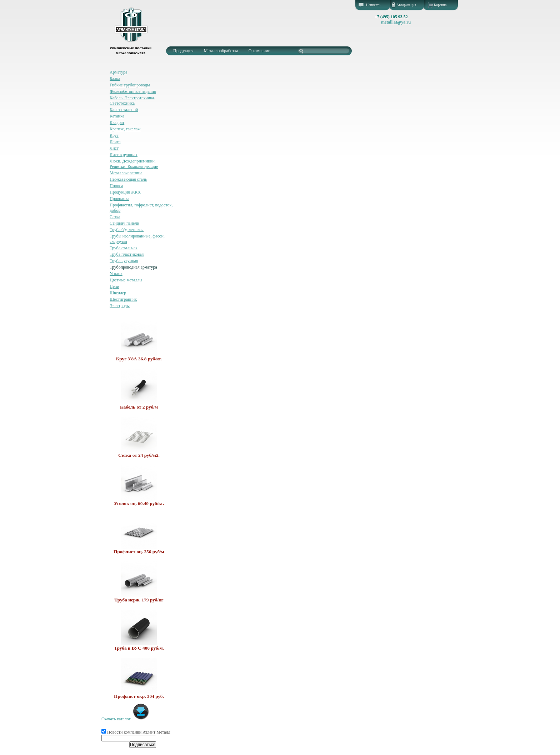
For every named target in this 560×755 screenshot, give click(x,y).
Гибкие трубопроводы (130, 85)
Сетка (115, 217)
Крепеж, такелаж (125, 129)
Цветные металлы (126, 280)
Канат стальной (124, 110)
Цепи (114, 286)
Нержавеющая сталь (128, 179)
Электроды (120, 306)
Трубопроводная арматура (133, 267)
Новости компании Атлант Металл (136, 732)
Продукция (183, 51)
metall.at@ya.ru (396, 22)
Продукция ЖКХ (125, 192)
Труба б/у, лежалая (127, 230)
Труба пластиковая (127, 254)
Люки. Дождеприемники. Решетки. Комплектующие (134, 164)
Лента (115, 142)
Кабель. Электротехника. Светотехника (132, 101)
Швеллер (118, 293)
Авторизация (406, 5)
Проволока (119, 199)
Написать (373, 5)
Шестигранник (123, 299)
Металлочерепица (126, 173)
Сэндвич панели (124, 223)
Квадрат (117, 122)
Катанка (117, 116)
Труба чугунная (124, 261)
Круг (114, 135)
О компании (259, 51)
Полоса (116, 186)
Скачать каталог (126, 719)
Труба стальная (124, 248)
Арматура (118, 72)
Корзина (440, 5)
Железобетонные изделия (133, 91)
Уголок (116, 274)
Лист (114, 148)
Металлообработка (221, 51)
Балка (115, 79)
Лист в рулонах (124, 155)
